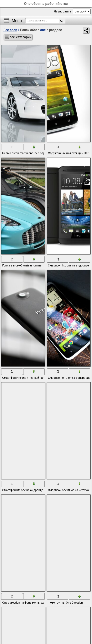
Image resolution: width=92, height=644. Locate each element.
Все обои (10, 30)
